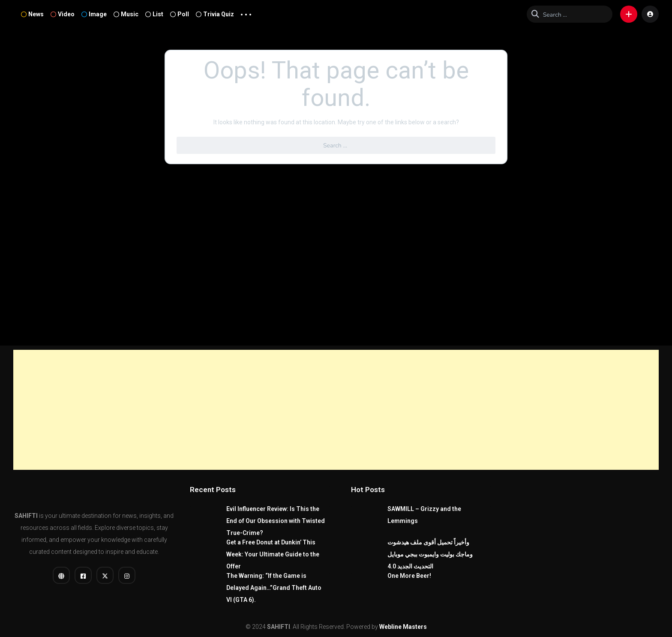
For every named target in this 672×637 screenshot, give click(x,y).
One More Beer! (409, 576)
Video (63, 14)
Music (126, 14)
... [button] (246, 12)
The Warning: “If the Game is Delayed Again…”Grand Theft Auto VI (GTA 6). (274, 588)
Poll (180, 14)
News (32, 14)
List (154, 14)
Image (94, 14)
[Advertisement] (336, 410)
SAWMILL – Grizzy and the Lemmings (424, 515)
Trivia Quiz (215, 14)
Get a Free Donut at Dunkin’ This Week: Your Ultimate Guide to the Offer (273, 554)
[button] (629, 14)
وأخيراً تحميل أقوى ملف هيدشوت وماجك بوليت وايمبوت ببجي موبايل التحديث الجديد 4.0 (430, 554)
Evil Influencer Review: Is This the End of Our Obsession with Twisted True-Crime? (276, 521)
